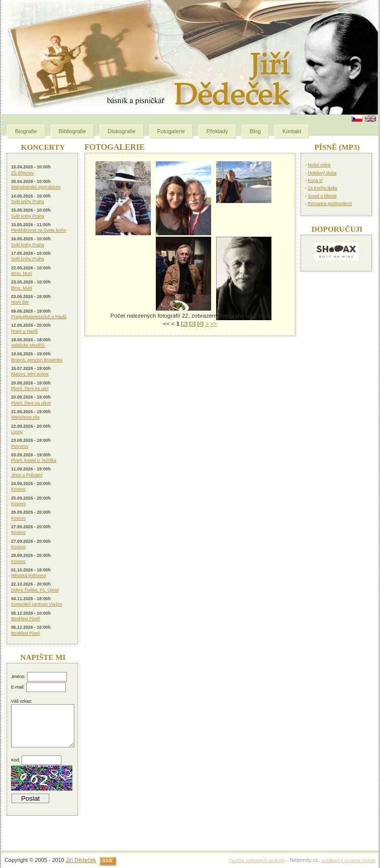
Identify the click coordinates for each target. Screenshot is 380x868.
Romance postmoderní (330, 204)
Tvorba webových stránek (257, 860)
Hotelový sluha (322, 173)
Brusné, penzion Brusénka (37, 360)
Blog (255, 131)
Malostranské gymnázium (36, 187)
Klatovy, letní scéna (30, 374)
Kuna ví (315, 180)
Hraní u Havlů (24, 331)
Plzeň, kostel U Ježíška (34, 460)
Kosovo (18, 489)
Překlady (217, 131)
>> (213, 324)
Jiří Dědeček (81, 860)
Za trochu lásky (322, 188)
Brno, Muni (22, 273)
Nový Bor (20, 302)
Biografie (26, 131)
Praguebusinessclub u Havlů (39, 317)
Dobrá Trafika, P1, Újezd (35, 590)
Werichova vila (25, 417)
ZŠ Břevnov (22, 173)
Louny (17, 432)
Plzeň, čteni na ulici (30, 389)
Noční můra (319, 165)
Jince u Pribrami (27, 475)
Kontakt (292, 131)
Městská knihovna (29, 575)
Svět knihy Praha (28, 202)
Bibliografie (73, 131)
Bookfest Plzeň (26, 619)
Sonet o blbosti (322, 196)
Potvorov (20, 446)
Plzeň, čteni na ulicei (31, 403)
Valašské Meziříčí (28, 345)
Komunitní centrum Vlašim (36, 604)
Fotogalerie (171, 131)
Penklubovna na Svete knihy (39, 230)
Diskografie (121, 131)
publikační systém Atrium (348, 860)
